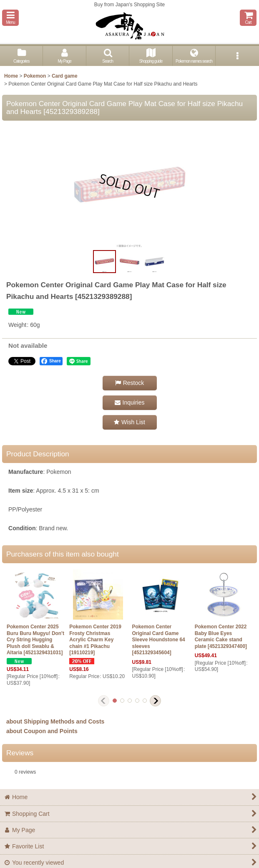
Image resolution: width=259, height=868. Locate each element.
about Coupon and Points (42, 731)
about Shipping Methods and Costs (55, 721)
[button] (10, 18)
